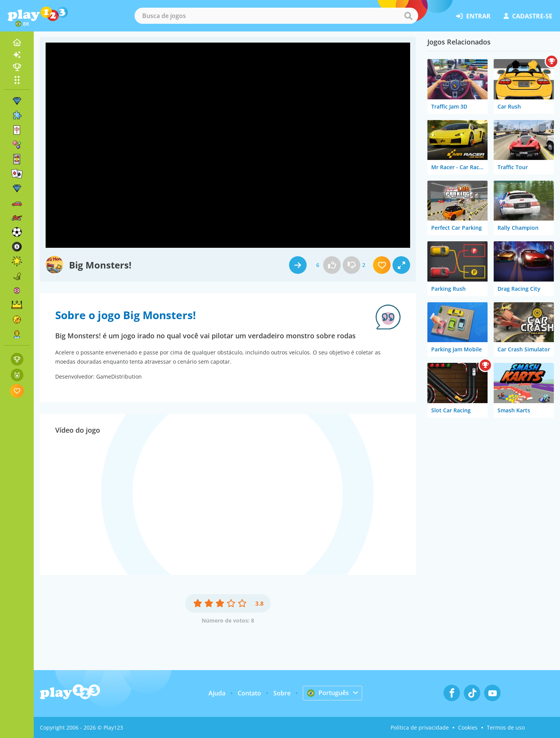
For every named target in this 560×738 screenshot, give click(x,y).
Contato (249, 693)
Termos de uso (506, 727)
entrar (473, 16)
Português (328, 693)
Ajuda (217, 693)
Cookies (468, 727)
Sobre (282, 693)
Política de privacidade (420, 727)
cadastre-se (528, 16)
